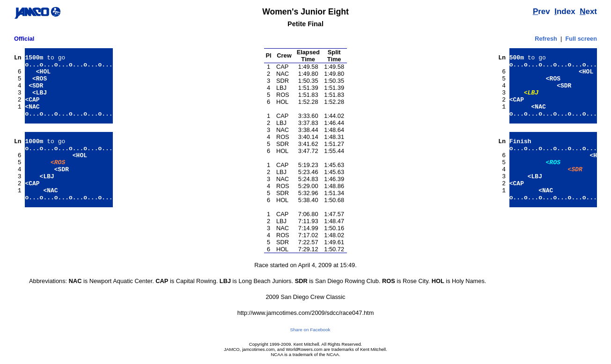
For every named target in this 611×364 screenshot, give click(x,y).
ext (588, 11)
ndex (565, 11)
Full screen (581, 39)
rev (541, 11)
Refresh (546, 39)
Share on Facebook (310, 330)
